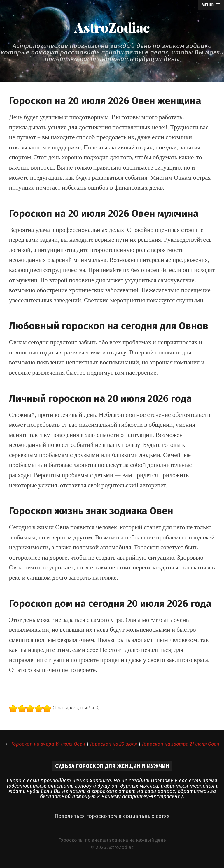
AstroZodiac (112, 29)
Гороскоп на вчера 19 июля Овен (56, 746)
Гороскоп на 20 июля (127, 746)
